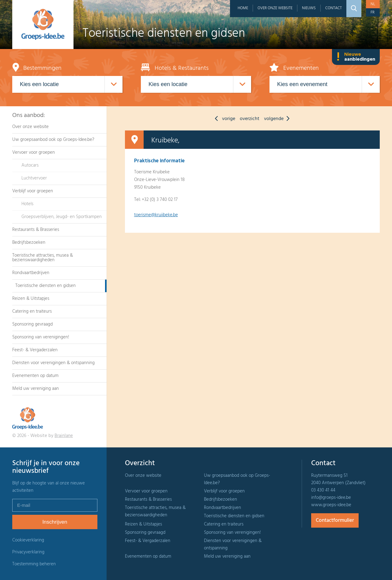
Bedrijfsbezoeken (29, 243)
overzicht (250, 119)
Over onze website (275, 8)
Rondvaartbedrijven (31, 273)
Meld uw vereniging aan (36, 389)
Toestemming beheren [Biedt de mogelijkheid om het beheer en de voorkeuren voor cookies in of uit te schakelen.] (34, 564)
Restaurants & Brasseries (36, 230)
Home (243, 8)
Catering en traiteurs (32, 311)
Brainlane (64, 436)
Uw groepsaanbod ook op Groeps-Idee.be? (53, 140)
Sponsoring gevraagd (32, 324)
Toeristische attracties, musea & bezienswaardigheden (43, 258)
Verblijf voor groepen (33, 191)
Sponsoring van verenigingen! (41, 337)
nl (373, 4)
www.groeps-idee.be (331, 505)
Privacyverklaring (28, 552)
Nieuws (309, 8)
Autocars (30, 165)
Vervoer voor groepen (34, 153)
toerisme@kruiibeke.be (156, 215)
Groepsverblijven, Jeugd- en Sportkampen (62, 217)
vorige (224, 119)
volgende (278, 119)
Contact (334, 8)
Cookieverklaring (28, 540)
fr (373, 12)
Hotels (27, 204)
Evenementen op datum (35, 376)
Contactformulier (335, 520)
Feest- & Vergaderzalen (35, 350)
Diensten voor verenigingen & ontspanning (53, 363)
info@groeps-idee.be (331, 498)
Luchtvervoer (34, 178)
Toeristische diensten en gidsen (45, 286)
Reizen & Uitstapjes (31, 299)
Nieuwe (356, 57)
